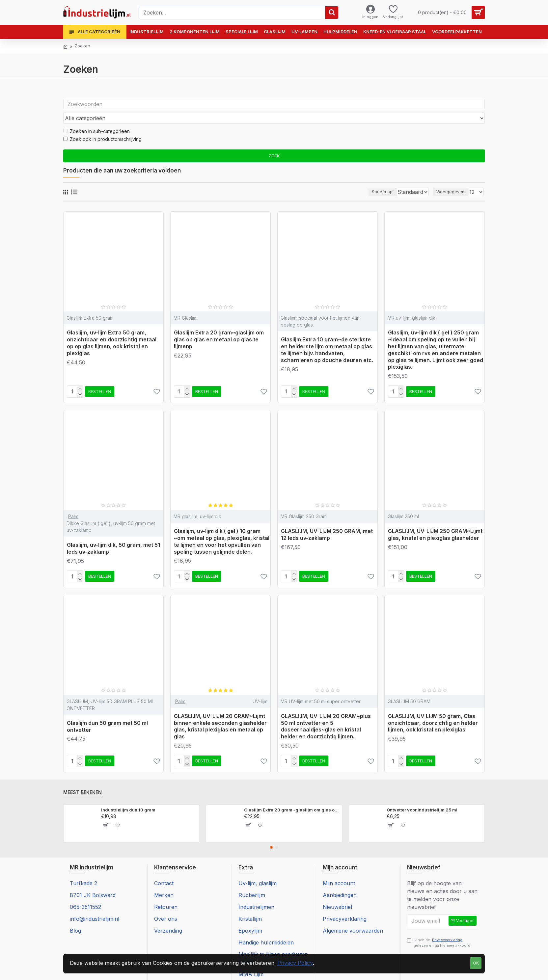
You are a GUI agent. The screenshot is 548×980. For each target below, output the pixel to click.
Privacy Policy (295, 963)
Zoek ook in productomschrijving (102, 127)
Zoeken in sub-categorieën (96, 119)
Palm (73, 504)
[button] (271, 835)
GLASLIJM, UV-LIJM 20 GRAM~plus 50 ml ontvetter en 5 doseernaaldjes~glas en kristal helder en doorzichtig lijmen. (326, 714)
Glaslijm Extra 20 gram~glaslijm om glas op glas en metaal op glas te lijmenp (219, 327)
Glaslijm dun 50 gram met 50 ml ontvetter (107, 714)
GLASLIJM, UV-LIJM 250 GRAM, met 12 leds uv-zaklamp (327, 522)
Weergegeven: (453, 179)
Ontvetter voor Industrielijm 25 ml (422, 797)
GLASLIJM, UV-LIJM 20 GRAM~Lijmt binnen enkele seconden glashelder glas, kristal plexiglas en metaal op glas (220, 714)
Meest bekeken (82, 780)
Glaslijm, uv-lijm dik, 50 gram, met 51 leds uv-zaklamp (113, 536)
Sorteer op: (368, 179)
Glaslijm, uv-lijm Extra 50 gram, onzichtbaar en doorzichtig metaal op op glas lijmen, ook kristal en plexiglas (112, 330)
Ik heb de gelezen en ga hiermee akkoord (439, 932)
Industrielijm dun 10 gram (128, 797)
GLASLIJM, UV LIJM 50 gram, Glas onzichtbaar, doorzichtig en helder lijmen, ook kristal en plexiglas (433, 710)
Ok (476, 963)
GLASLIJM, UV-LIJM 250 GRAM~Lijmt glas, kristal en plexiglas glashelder (435, 522)
